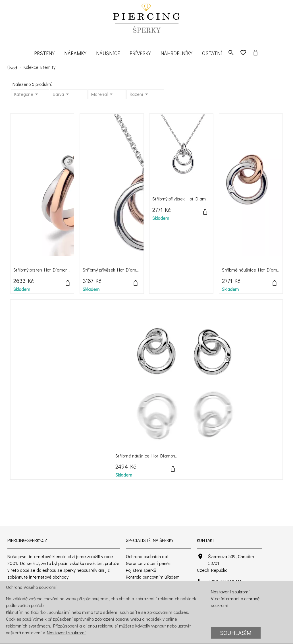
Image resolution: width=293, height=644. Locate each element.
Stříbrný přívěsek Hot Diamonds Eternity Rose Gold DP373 (140, 270)
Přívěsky (140, 53)
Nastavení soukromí (66, 632)
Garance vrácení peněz (148, 563)
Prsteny (44, 53)
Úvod (12, 68)
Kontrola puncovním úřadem (153, 577)
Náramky (75, 53)
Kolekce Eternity (40, 67)
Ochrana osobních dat (147, 556)
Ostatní (212, 53)
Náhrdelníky (176, 53)
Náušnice (108, 53)
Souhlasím (236, 633)
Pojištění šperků (141, 570)
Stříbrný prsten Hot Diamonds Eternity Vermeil (59, 270)
